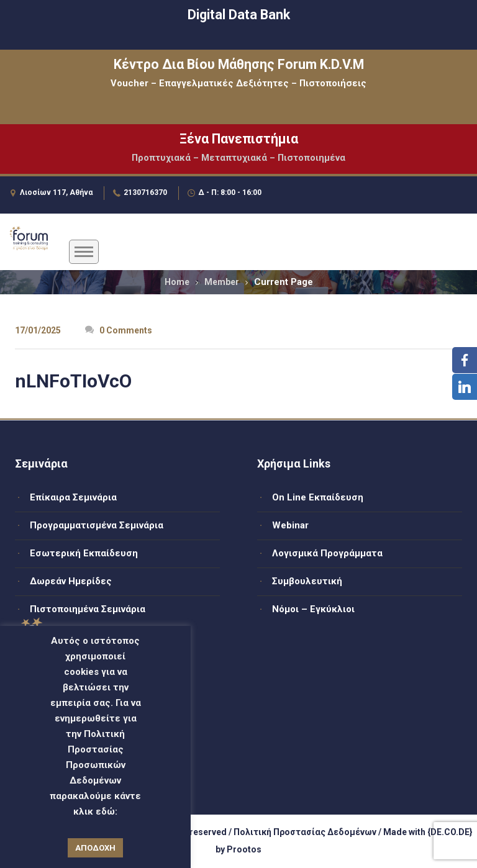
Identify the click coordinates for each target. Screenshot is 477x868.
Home (177, 282)
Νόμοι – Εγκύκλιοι (313, 609)
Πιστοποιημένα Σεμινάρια (88, 609)
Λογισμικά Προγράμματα (327, 553)
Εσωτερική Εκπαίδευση (84, 553)
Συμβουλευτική (307, 581)
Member (222, 282)
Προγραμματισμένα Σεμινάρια (97, 525)
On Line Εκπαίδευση (318, 497)
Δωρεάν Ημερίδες (71, 581)
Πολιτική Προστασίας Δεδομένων (305, 832)
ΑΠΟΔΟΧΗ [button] (95, 848)
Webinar (290, 525)
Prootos (244, 849)
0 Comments (119, 330)
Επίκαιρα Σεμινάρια (73, 497)
